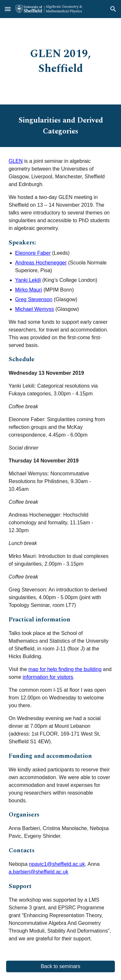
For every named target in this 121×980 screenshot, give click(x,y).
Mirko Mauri (29, 290)
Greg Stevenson (34, 299)
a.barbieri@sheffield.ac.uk (39, 872)
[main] (61, 61)
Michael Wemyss (35, 309)
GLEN (16, 161)
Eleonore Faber (33, 253)
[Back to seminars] (61, 966)
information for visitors (48, 677)
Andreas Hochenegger (41, 263)
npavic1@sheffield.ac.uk (57, 864)
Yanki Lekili (28, 280)
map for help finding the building (65, 669)
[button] (8, 9)
